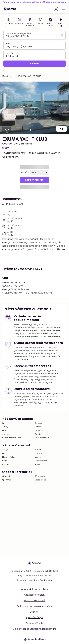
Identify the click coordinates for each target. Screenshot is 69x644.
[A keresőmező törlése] (62, 35)
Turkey (5, 427)
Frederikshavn (41, 461)
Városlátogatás (42, 480)
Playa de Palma (9, 457)
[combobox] (32, 36)
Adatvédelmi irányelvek (35, 589)
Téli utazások (41, 476)
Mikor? (9, 44)
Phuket (38, 464)
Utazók (9, 53)
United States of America (13, 438)
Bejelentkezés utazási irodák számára (34, 629)
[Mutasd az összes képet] (61, 129)
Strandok (6, 476)
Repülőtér (25, 172)
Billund (38, 450)
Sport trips (7, 480)
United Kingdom (42, 438)
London (38, 457)
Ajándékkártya (34, 618)
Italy (4, 431)
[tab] (9, 23)
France (38, 427)
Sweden (39, 434)
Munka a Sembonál (35, 601)
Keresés (34, 64)
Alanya (5, 450)
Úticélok (34, 612)
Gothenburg (8, 464)
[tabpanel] (34, 49)
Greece (5, 434)
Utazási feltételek (34, 595)
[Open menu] (63, 9)
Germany (39, 431)
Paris (4, 453)
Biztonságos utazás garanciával (34, 606)
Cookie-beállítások (34, 639)
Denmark (39, 423)
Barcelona (40, 453)
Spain (5, 423)
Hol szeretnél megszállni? (18, 33)
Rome (5, 461)
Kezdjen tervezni (35, 180)
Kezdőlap (8, 76)
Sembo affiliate (35, 623)
